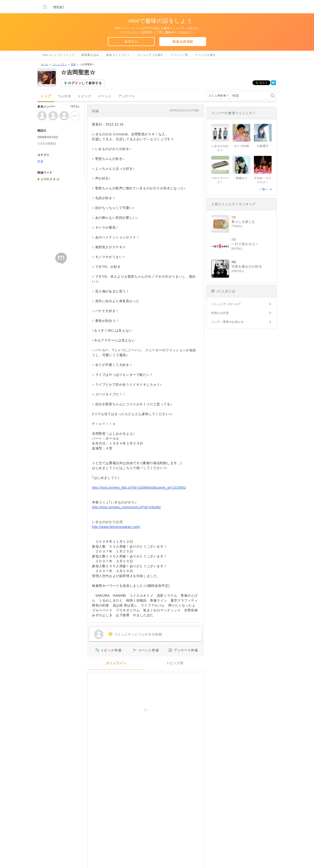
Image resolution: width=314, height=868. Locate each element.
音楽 (73, 64)
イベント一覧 (179, 55)
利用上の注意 (220, 313)
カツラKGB (242, 146)
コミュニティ (60, 64)
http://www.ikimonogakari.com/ (116, 527)
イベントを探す (205, 55)
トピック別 (175, 663)
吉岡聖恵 (47, 179)
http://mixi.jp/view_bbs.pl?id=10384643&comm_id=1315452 (139, 488)
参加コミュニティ (118, 55)
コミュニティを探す (150, 55)
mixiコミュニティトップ (58, 55)
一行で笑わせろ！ (245, 244)
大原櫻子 (263, 146)
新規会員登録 (183, 42)
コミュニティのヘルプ (226, 304)
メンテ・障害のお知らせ (228, 322)
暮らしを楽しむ (243, 222)
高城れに (243, 178)
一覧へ (264, 189)
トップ (46, 96)
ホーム (45, 64)
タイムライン (116, 663)
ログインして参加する (85, 83)
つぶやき (64, 96)
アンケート (127, 96)
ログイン (131, 42)
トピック (84, 96)
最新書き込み (90, 55)
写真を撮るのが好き (247, 266)
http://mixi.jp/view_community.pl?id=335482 (126, 507)
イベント (105, 96)
